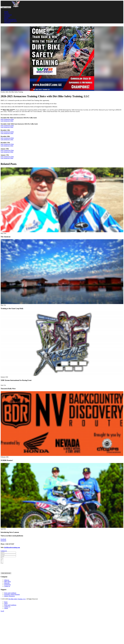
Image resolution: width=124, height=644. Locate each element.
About (6, 604)
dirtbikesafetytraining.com (12, 547)
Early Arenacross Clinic (7, 119)
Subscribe (7, 584)
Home (6, 603)
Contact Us (4, 551)
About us (7, 581)
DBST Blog (7, 583)
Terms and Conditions (10, 594)
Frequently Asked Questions (12, 595)
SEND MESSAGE (6, 574)
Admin (6, 609)
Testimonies (7, 586)
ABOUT (7, 13)
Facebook (3, 539)
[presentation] (14, 568)
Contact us (7, 587)
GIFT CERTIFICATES (11, 21)
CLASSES (7, 16)
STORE (6, 18)
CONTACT (7, 23)
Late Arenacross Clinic (7, 121)
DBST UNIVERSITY (10, 19)
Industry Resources (9, 597)
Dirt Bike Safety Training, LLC (17, 600)
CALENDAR (8, 15)
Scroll (2, 612)
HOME (6, 12)
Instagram (3, 541)
